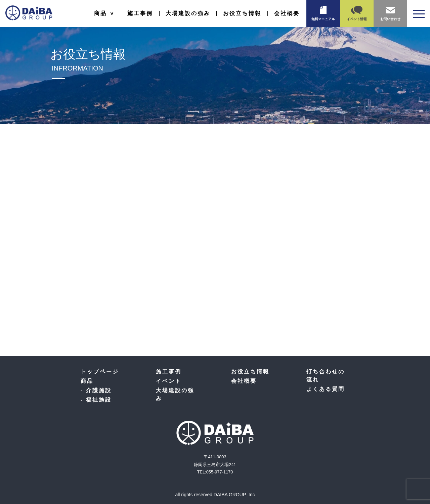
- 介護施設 (96, 390)
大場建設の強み (188, 13)
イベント (169, 381)
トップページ (100, 372)
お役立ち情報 (242, 13)
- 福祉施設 (96, 400)
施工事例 (140, 13)
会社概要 (287, 13)
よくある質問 (326, 389)
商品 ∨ (104, 13)
